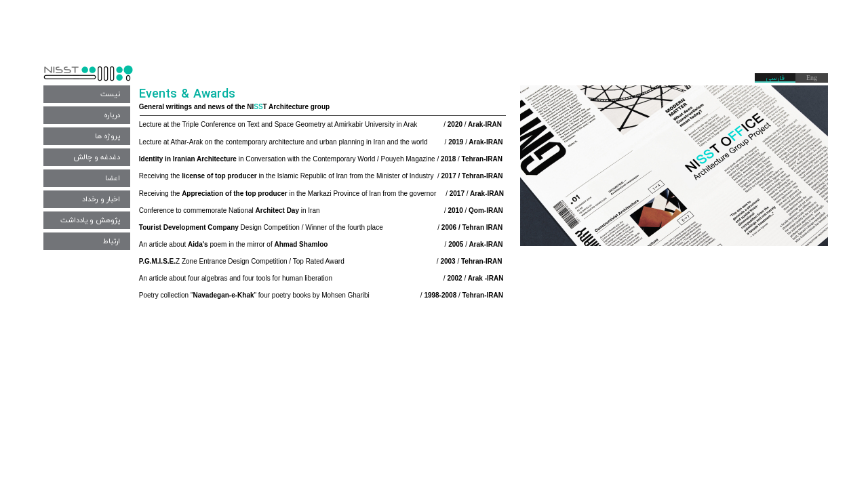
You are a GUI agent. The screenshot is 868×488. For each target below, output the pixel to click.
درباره (112, 115)
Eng (812, 78)
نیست (110, 94)
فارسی (775, 78)
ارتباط (112, 241)
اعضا (113, 178)
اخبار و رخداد (101, 199)
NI (250, 107)
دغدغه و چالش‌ (97, 157)
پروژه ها (107, 136)
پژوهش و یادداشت (90, 220)
